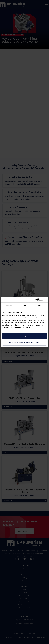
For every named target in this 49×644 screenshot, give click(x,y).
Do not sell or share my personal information (24, 343)
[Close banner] (46, 300)
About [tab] (40, 305)
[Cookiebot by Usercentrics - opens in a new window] (34, 300)
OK (25, 336)
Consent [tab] (9, 305)
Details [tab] (24, 305)
